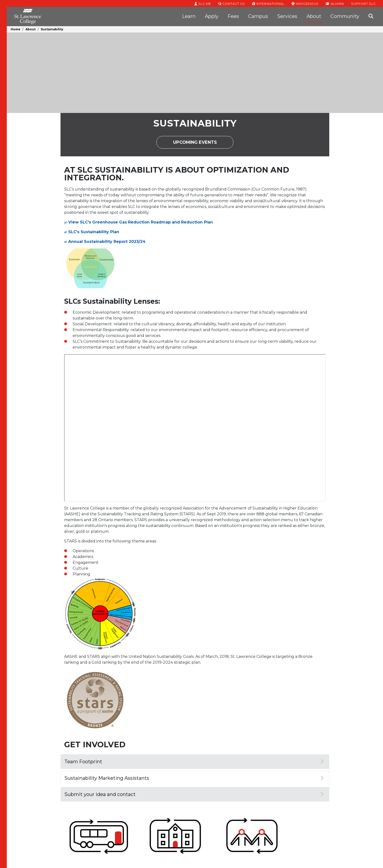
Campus (258, 16)
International (268, 3)
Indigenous (305, 3)
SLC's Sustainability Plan (94, 232)
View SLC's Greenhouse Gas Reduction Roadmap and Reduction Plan (141, 222)
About (314, 16)
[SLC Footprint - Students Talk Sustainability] (195, 428)
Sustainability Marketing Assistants (194, 778)
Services (287, 16)
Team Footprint (194, 762)
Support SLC (363, 3)
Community (345, 16)
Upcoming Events (203, 144)
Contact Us (232, 3)
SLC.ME (203, 3)
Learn (189, 16)
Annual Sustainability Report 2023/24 (107, 242)
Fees (233, 16)
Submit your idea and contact (194, 794)
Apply (212, 16)
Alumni (335, 3)
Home (15, 29)
